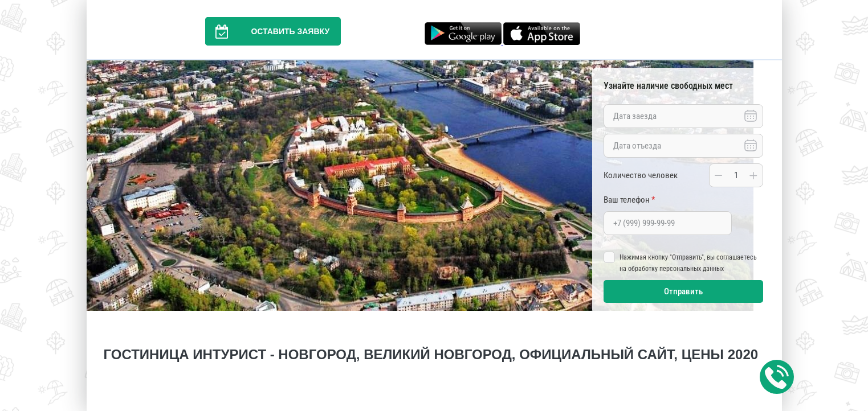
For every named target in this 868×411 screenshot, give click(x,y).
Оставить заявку (267, 31)
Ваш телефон (629, 200)
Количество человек (641, 175)
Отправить (683, 291)
